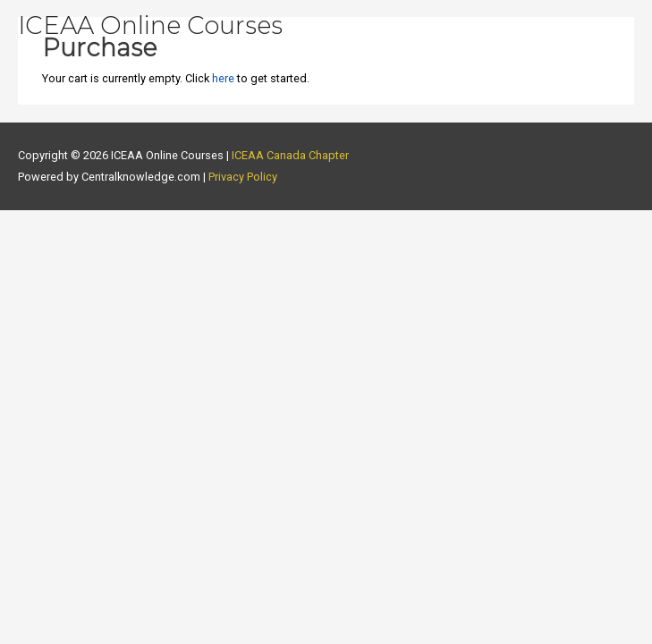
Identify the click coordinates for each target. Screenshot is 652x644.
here (223, 78)
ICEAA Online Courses (150, 25)
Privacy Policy (243, 177)
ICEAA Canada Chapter (290, 155)
